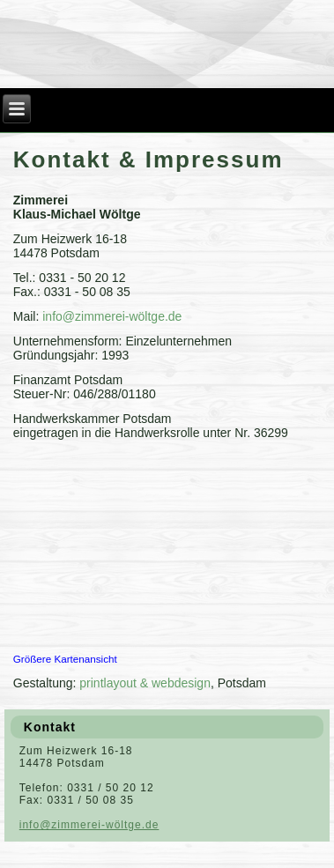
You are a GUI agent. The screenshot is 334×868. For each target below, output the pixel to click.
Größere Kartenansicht (65, 659)
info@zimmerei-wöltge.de (112, 316)
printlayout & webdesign (145, 683)
